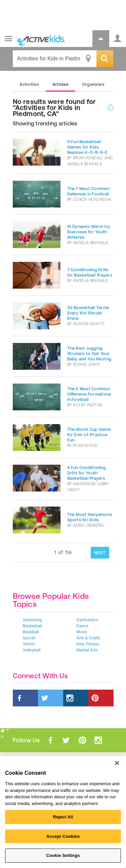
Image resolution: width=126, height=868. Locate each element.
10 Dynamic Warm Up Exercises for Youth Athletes (89, 232)
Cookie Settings (63, 855)
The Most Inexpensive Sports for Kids (90, 517)
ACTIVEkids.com (39, 39)
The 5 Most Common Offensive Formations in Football (89, 394)
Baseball (31, 632)
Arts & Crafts (89, 638)
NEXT (100, 553)
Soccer (29, 638)
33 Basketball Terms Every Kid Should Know (88, 313)
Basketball (33, 626)
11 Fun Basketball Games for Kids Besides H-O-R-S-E (87, 147)
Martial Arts (87, 650)
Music (82, 632)
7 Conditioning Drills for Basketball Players (90, 272)
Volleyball (32, 650)
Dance (83, 626)
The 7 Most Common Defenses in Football (89, 191)
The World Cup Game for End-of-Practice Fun (89, 435)
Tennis (29, 644)
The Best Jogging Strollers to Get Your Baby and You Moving (89, 354)
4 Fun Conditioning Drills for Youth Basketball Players (87, 473)
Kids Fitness (88, 644)
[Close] (117, 763)
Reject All (63, 817)
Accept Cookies (63, 836)
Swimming (32, 620)
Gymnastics (88, 620)
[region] (63, 812)
